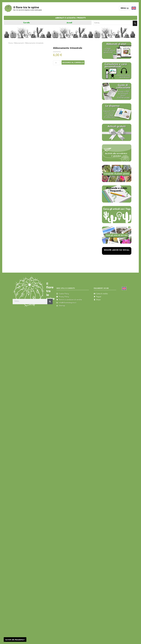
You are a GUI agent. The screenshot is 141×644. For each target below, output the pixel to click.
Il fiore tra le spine (26, 7)
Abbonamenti (19, 43)
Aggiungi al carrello (73, 62)
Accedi (69, 23)
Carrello (27, 23)
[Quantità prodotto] (57, 63)
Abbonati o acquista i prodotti (70, 18)
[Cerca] (50, 302)
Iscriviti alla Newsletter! (15, 640)
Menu (125, 8)
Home (11, 43)
